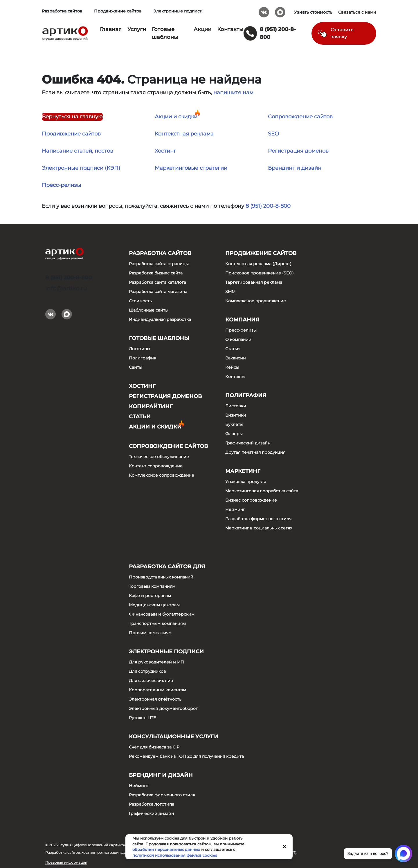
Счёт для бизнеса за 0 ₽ (154, 747)
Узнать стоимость (313, 12)
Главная (111, 29)
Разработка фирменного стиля (258, 519)
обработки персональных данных (166, 849)
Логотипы (139, 349)
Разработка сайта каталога (157, 282)
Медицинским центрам (154, 605)
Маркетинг (243, 471)
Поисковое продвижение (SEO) (260, 273)
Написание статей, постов (78, 151)
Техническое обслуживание (159, 457)
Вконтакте (264, 10)
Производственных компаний (161, 577)
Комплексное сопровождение (162, 475)
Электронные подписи (178, 11)
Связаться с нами (357, 12)
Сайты (136, 367)
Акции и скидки (176, 117)
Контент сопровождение (156, 466)
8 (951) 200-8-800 (268, 206)
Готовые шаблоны (159, 338)
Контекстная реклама (184, 134)
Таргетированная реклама (254, 282)
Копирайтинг (151, 406)
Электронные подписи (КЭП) (81, 168)
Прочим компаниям (150, 633)
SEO (273, 134)
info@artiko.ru (66, 288)
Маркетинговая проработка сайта (262, 491)
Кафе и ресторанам (150, 596)
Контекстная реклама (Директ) (258, 264)
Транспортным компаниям (157, 623)
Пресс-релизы (61, 185)
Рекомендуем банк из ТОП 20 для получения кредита (186, 756)
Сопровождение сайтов (300, 117)
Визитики (236, 415)
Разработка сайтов (62, 11)
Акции (202, 29)
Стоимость (140, 301)
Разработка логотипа (152, 804)
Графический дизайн (248, 443)
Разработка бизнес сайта (156, 273)
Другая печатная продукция (255, 452)
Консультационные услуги (174, 737)
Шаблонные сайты (149, 310)
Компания (242, 320)
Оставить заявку (342, 33)
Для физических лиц (151, 681)
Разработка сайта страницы (159, 264)
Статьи (140, 417)
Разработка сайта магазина (158, 292)
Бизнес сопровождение (251, 500)
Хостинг (165, 151)
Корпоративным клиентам (157, 690)
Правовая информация (66, 862)
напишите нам (233, 93)
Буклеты (234, 424)
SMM (230, 292)
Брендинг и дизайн (295, 168)
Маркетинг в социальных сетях (259, 528)
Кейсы (232, 367)
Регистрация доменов (298, 151)
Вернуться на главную (72, 117)
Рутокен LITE (142, 718)
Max (280, 10)
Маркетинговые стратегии (191, 168)
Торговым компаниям (152, 586)
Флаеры (234, 434)
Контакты (230, 29)
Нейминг (235, 509)
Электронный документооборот (163, 708)
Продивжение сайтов (71, 134)
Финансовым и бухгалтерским (162, 614)
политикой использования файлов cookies (175, 855)
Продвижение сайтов (118, 11)
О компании (238, 339)
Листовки (236, 406)
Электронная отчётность (155, 699)
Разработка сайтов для (167, 567)
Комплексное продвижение (256, 301)
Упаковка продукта (246, 482)
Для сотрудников (147, 671)
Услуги (137, 29)
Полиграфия (143, 358)
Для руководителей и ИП (156, 662)
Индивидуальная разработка (160, 319)
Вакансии (236, 358)
